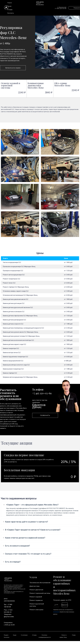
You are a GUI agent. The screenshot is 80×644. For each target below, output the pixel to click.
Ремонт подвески (36, 600)
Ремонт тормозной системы (40, 593)
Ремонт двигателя (36, 590)
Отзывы (10, 10)
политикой (56, 612)
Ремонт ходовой (36, 597)
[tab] (40, 505)
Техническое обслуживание (40, 583)
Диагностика (34, 586)
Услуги (10, 3)
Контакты (11, 13)
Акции (9, 6)
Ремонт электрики (36, 610)
